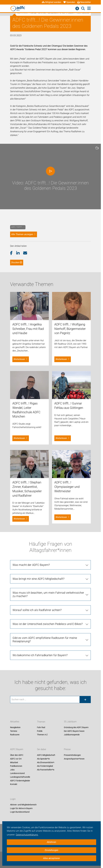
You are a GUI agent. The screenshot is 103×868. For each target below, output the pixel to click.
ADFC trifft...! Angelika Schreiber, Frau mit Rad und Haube (28, 329)
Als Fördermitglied (45, 766)
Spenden (69, 2)
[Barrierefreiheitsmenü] (77, 9)
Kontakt (14, 784)
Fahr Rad (41, 728)
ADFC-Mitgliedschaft (46, 755)
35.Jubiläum (70, 722)
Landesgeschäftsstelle (20, 777)
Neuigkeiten (15, 728)
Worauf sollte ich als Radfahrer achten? (37, 610)
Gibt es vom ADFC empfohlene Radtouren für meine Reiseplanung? (45, 640)
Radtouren (15, 735)
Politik (40, 731)
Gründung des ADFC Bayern (76, 728)
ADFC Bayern (17, 749)
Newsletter (84, 2)
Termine (14, 731)
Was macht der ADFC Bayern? (31, 565)
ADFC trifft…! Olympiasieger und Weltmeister (67, 487)
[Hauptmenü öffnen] (89, 8)
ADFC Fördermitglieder (20, 781)
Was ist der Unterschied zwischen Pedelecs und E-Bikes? (48, 624)
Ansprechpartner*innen (74, 759)
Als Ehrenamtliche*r (46, 762)
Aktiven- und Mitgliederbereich (23, 805)
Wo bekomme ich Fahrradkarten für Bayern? (40, 655)
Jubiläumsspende (72, 735)
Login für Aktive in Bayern (21, 808)
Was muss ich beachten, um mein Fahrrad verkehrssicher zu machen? (48, 594)
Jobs (12, 770)
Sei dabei (42, 749)
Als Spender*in (43, 759)
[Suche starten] (85, 700)
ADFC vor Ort (16, 759)
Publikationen (16, 766)
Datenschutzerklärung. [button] (27, 835)
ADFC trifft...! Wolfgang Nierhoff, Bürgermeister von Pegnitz (70, 329)
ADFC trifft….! (18, 227)
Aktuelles (15, 722)
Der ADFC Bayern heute (74, 731)
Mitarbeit (14, 762)
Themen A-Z (42, 735)
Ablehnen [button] (51, 842)
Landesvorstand (17, 773)
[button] (13, 253)
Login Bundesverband (20, 812)
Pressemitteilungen (72, 755)
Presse (67, 749)
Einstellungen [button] (52, 850)
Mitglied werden (51, 2)
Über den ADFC (17, 755)
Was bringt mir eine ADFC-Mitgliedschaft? (38, 579)
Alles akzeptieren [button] (51, 858)
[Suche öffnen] (83, 9)
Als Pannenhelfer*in (46, 770)
